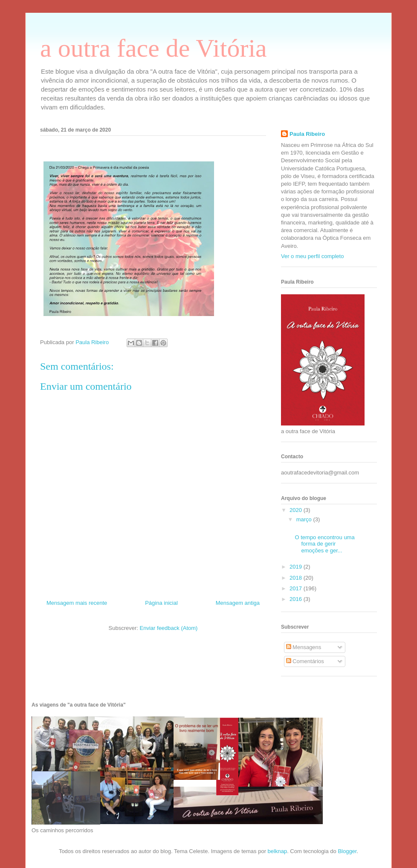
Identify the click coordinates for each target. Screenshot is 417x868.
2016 (297, 599)
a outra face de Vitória (153, 48)
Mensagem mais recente (77, 603)
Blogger (347, 851)
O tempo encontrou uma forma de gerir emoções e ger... (324, 544)
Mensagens (304, 647)
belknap (278, 851)
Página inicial (161, 603)
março (305, 519)
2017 (297, 588)
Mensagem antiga (238, 603)
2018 (297, 578)
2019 (297, 567)
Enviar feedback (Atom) (169, 628)
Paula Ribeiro (307, 134)
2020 (297, 510)
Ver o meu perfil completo (312, 256)
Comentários (305, 661)
